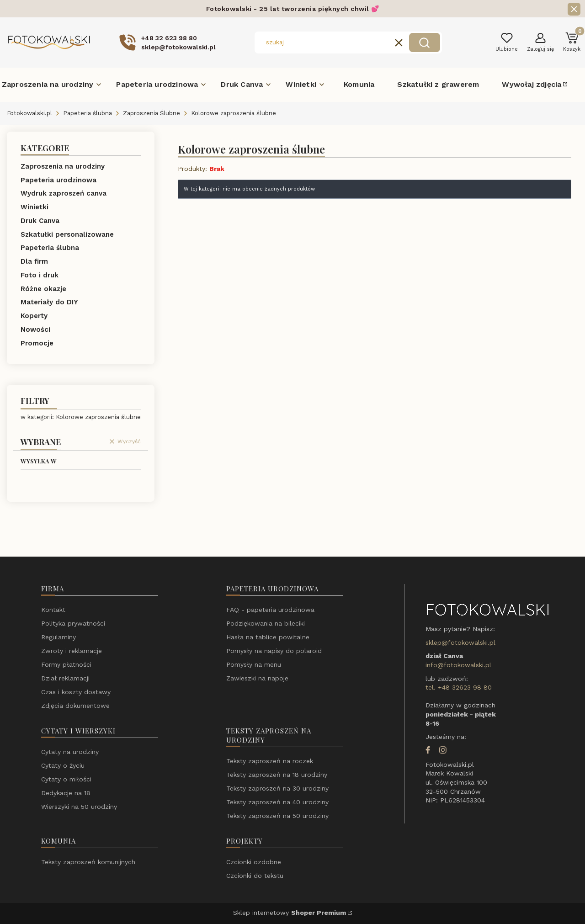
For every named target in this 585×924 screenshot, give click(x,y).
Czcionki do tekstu (255, 876)
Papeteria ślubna (88, 113)
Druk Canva (40, 221)
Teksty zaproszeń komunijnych (88, 862)
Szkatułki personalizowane (67, 234)
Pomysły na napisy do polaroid (274, 651)
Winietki (35, 207)
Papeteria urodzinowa (58, 180)
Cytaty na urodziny (70, 752)
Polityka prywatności (73, 623)
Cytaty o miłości (66, 779)
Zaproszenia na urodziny (63, 166)
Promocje (37, 343)
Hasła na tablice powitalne (268, 637)
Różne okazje (43, 289)
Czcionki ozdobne (254, 862)
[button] (425, 42)
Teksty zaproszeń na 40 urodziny (277, 802)
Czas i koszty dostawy (76, 692)
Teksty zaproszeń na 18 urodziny (277, 775)
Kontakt (53, 610)
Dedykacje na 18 (66, 793)
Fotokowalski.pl (29, 113)
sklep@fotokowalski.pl (460, 643)
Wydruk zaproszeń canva (64, 193)
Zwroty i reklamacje (72, 651)
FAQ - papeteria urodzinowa (270, 610)
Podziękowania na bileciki (266, 623)
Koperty (34, 316)
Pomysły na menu (254, 664)
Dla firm (34, 261)
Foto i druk (40, 275)
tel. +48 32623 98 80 (459, 687)
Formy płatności (66, 664)
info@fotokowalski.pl (458, 665)
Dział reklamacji (65, 678)
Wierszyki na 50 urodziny (79, 807)
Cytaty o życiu (63, 765)
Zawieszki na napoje (257, 678)
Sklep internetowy (290, 913)
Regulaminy (58, 637)
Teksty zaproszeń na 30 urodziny (277, 788)
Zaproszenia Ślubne (152, 113)
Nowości (35, 329)
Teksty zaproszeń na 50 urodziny (277, 816)
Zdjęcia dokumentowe (75, 706)
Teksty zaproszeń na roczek (270, 761)
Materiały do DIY (49, 302)
